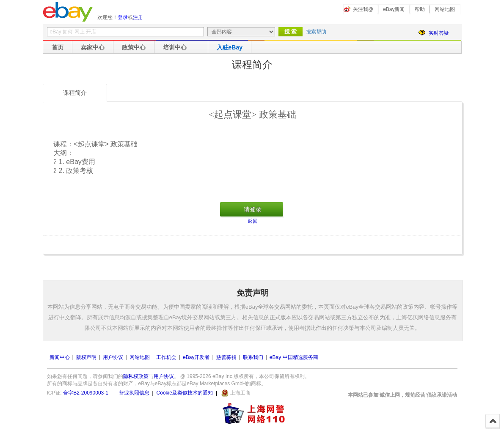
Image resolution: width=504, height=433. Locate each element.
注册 (138, 17)
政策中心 (134, 47)
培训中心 (175, 47)
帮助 (420, 9)
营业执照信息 (134, 393)
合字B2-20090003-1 (86, 393)
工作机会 (166, 357)
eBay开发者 (196, 357)
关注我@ (363, 9)
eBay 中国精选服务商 (294, 357)
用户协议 (113, 357)
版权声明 (86, 357)
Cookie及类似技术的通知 (185, 393)
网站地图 (445, 9)
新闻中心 (60, 357)
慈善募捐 (226, 357)
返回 (253, 221)
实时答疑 (439, 33)
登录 (123, 17)
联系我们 (253, 357)
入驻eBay (230, 47)
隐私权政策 (136, 376)
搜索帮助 (316, 32)
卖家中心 (93, 47)
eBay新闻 (394, 9)
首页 (58, 47)
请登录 (253, 209)
